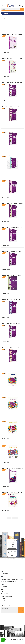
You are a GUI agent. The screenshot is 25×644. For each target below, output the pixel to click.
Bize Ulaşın (3, 600)
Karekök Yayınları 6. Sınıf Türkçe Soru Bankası (12, 372)
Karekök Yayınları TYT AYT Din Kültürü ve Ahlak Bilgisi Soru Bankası (13, 275)
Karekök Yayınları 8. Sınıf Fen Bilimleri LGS (11, 444)
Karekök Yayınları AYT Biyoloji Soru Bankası (11, 348)
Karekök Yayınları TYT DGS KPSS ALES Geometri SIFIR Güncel (13, 59)
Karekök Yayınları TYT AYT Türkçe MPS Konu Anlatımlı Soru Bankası (13, 203)
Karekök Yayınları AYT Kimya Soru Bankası (11, 300)
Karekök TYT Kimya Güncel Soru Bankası (11, 155)
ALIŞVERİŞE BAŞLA (12, 549)
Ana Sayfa (3, 19)
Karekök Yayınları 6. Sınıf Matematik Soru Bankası (12, 396)
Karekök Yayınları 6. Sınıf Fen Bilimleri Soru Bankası (13, 420)
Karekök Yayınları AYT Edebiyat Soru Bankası (11, 324)
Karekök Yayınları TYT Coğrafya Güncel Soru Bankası (13, 227)
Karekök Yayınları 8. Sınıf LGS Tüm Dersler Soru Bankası (13, 492)
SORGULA (21, 610)
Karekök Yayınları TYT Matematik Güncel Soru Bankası (13, 83)
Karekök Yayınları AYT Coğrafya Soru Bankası (12, 251)
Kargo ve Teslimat (5, 593)
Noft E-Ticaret (12, 639)
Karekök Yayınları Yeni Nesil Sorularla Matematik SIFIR (13, 34)
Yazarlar (8, 19)
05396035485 (11, 1)
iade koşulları (4, 598)
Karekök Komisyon (15, 19)
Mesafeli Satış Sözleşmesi (6, 597)
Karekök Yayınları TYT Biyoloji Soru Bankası (11, 107)
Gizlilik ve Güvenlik (5, 595)
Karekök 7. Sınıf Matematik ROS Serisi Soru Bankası (13, 468)
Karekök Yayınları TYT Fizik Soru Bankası (11, 131)
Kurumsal (3, 592)
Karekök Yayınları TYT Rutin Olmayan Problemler (12, 179)
